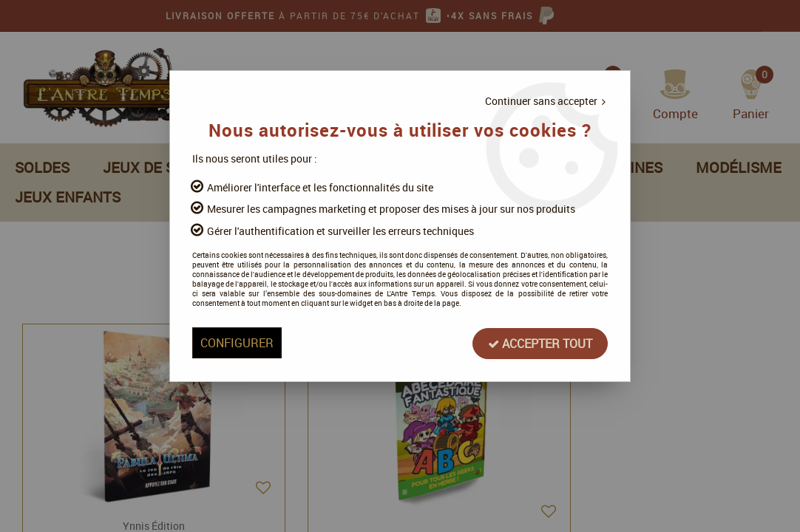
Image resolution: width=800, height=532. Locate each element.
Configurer (246, 347)
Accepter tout (531, 347)
